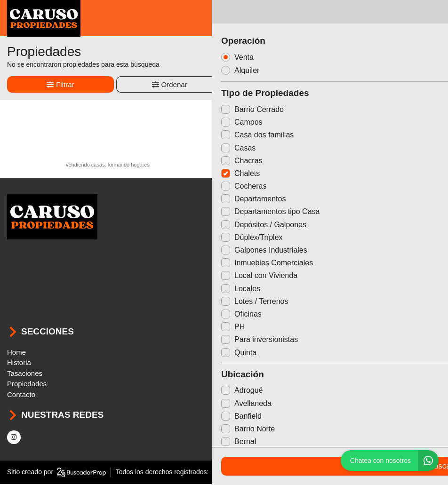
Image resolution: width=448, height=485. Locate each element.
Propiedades (27, 385)
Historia (19, 364)
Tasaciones (25, 374)
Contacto (21, 395)
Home (16, 353)
